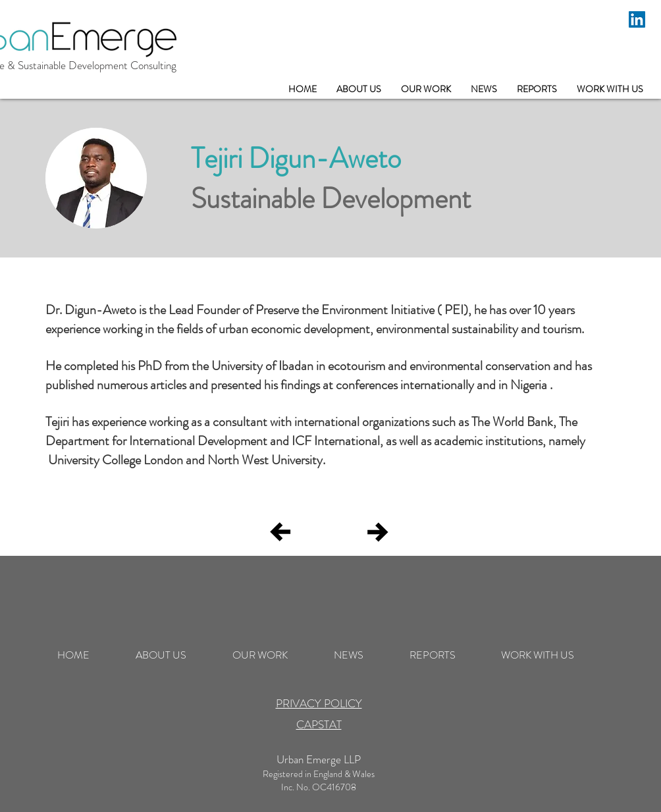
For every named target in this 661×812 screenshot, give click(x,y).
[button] (426, 89)
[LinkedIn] (637, 19)
